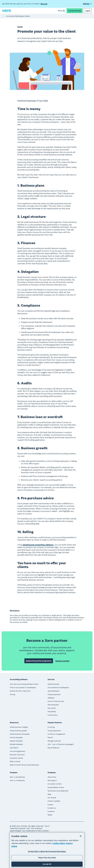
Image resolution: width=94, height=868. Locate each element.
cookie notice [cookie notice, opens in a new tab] (59, 843)
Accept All (47, 864)
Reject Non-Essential (47, 858)
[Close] (81, 836)
